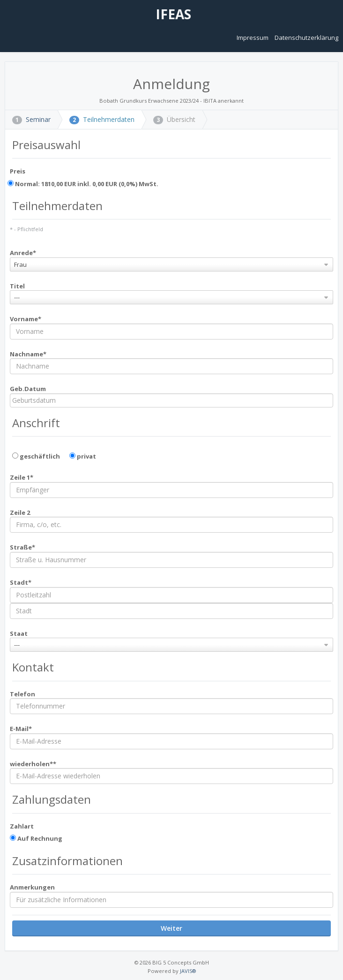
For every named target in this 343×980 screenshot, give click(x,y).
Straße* (22, 547)
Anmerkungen (32, 887)
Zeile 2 (20, 513)
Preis (18, 171)
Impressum (253, 38)
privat (83, 456)
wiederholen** (33, 764)
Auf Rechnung (36, 838)
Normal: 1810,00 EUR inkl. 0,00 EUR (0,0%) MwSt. (83, 184)
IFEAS (172, 14)
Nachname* (28, 354)
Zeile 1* (22, 477)
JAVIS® (188, 971)
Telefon (22, 694)
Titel (17, 286)
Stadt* (21, 582)
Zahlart (22, 826)
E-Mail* (21, 729)
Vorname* (26, 319)
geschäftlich (36, 456)
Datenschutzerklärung (306, 38)
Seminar (31, 119)
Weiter (171, 928)
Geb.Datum (28, 389)
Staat (19, 633)
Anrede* (23, 253)
